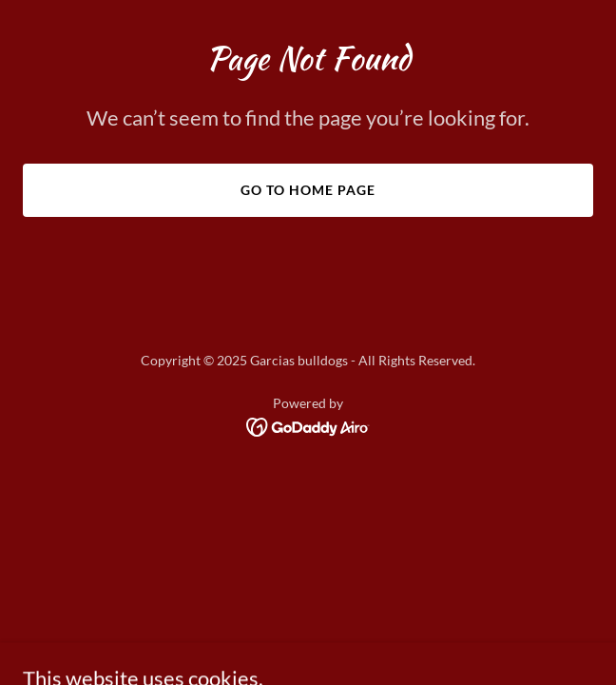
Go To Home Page (308, 190)
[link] (308, 426)
